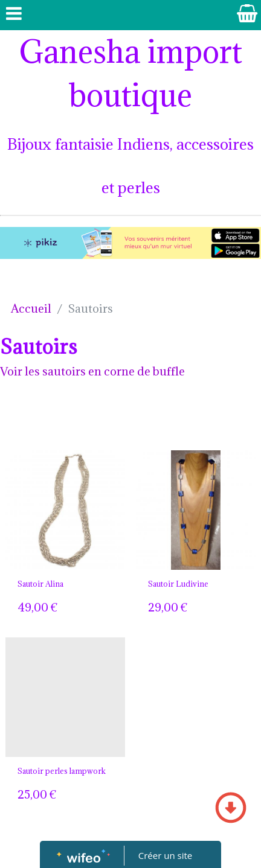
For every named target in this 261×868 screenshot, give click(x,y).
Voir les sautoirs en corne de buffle (92, 371)
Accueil (31, 308)
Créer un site (165, 855)
